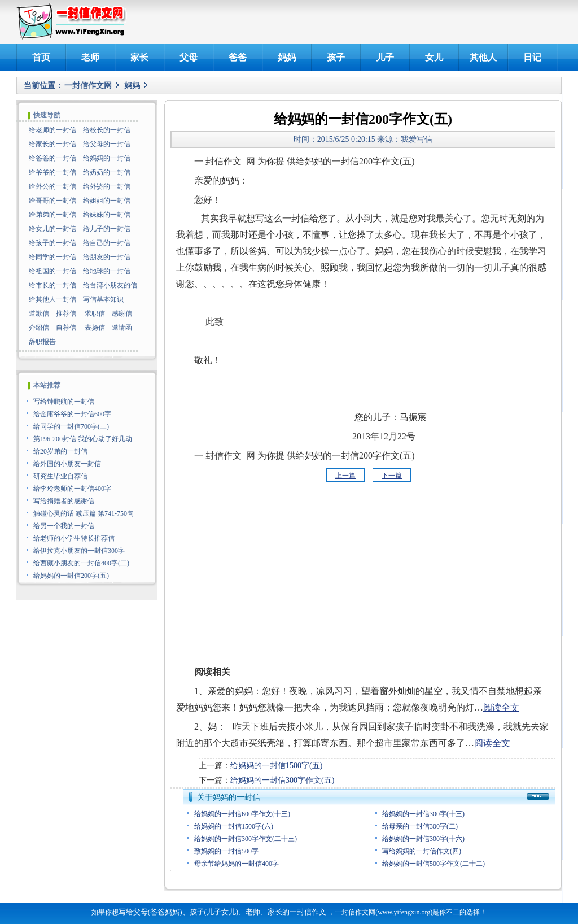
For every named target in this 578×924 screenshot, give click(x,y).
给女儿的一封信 (52, 229)
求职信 (95, 313)
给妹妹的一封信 (107, 215)
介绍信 (39, 328)
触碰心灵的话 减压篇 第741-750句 (84, 513)
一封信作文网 (88, 86)
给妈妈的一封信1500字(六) (234, 826)
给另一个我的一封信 (64, 526)
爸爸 (238, 57)
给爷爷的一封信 (52, 172)
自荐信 (66, 328)
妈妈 (287, 57)
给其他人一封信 (52, 299)
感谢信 (122, 313)
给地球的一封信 (107, 271)
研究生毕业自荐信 (60, 476)
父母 (189, 57)
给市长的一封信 (52, 285)
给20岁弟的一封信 (60, 451)
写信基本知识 (103, 299)
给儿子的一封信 (107, 229)
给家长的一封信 (52, 144)
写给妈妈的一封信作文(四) (422, 851)
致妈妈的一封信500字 (226, 851)
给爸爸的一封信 (52, 158)
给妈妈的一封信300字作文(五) (282, 780)
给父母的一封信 (107, 144)
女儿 (434, 57)
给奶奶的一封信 (107, 172)
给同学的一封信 (52, 257)
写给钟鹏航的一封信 (64, 402)
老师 (90, 57)
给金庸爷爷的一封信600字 (72, 414)
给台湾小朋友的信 (110, 285)
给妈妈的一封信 (107, 158)
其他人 (483, 57)
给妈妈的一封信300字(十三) (423, 814)
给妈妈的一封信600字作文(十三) (242, 814)
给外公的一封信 (52, 186)
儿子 (385, 57)
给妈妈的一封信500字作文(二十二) (433, 864)
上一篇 (345, 476)
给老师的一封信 (52, 130)
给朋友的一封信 (107, 257)
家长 (139, 57)
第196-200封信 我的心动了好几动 (83, 439)
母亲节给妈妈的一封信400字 (237, 864)
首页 (41, 57)
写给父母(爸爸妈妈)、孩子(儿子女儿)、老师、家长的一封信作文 (222, 912)
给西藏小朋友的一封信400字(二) (81, 563)
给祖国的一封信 (52, 271)
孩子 (336, 57)
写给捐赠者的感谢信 (64, 501)
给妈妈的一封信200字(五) (71, 576)
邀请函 (122, 328)
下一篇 (392, 476)
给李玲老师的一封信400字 (72, 489)
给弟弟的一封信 (52, 215)
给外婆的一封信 (107, 186)
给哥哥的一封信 (52, 201)
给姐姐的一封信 (107, 201)
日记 (532, 57)
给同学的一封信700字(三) (71, 426)
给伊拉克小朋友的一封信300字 (79, 551)
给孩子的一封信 (52, 243)
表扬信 (95, 328)
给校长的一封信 (107, 130)
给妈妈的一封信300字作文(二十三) (246, 839)
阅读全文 (501, 707)
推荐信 (66, 313)
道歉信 (39, 313)
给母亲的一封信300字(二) (420, 826)
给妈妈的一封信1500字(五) (276, 766)
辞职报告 (42, 342)
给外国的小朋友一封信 (67, 464)
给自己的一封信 (107, 243)
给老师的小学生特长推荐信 (74, 538)
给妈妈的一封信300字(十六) (423, 839)
